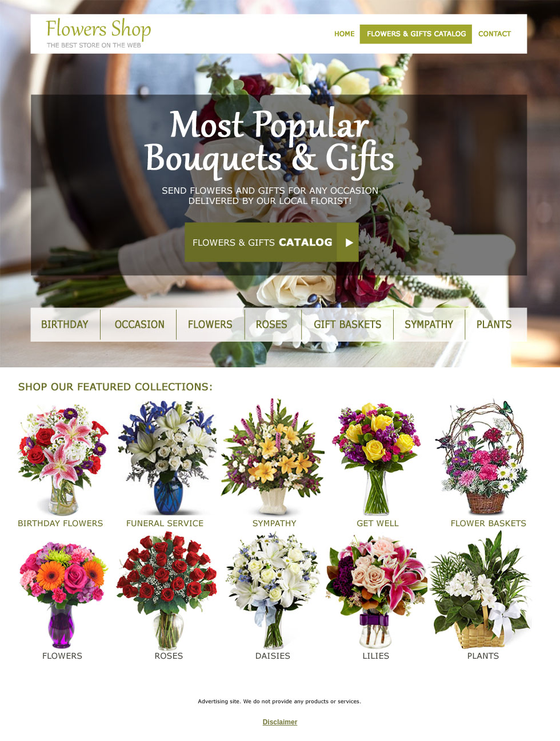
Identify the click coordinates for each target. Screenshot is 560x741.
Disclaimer (280, 722)
